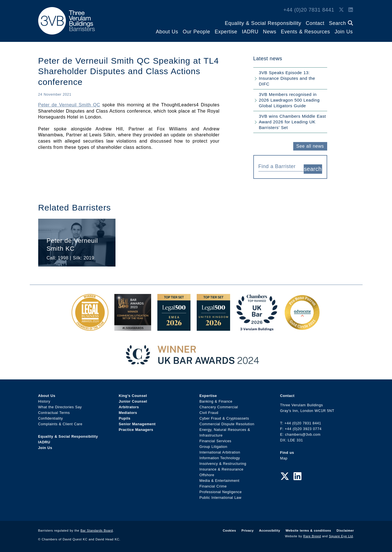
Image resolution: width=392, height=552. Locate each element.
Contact (315, 23)
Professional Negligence (221, 492)
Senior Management (137, 424)
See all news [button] (310, 146)
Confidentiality (51, 418)
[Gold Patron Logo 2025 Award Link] (302, 328)
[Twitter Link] (341, 10)
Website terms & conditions (308, 530)
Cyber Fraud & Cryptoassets (224, 418)
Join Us (344, 32)
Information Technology (220, 458)
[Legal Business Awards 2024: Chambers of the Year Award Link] (90, 328)
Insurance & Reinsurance (222, 469)
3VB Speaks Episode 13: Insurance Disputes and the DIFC (287, 78)
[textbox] (279, 166)
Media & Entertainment (219, 481)
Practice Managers (136, 430)
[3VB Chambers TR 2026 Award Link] (257, 328)
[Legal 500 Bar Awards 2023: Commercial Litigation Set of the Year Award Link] (133, 328)
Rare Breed (312, 536)
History (44, 401)
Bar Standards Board (97, 530)
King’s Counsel (133, 396)
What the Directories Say (60, 407)
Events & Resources (305, 32)
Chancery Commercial (219, 407)
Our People (196, 32)
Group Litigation (214, 447)
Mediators (128, 413)
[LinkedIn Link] (351, 10)
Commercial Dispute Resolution (227, 424)
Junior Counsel (133, 401)
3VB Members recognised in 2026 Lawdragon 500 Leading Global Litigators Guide (289, 100)
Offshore (207, 475)
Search (341, 23)
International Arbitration (220, 452)
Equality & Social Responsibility (263, 23)
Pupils (125, 418)
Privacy (248, 530)
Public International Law (220, 498)
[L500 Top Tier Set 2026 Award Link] (213, 328)
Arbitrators (129, 407)
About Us (167, 32)
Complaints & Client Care (60, 424)
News (270, 32)
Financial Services (216, 441)
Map (284, 458)
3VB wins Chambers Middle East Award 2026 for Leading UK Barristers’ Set (293, 122)
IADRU (250, 32)
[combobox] (281, 166)
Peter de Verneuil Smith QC (69, 105)
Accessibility (270, 530)
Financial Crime (213, 486)
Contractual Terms (54, 413)
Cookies (229, 530)
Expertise (226, 32)
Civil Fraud (209, 413)
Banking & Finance (216, 401)
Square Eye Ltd (341, 536)
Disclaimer (345, 530)
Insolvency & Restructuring (223, 464)
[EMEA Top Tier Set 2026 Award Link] (174, 328)
